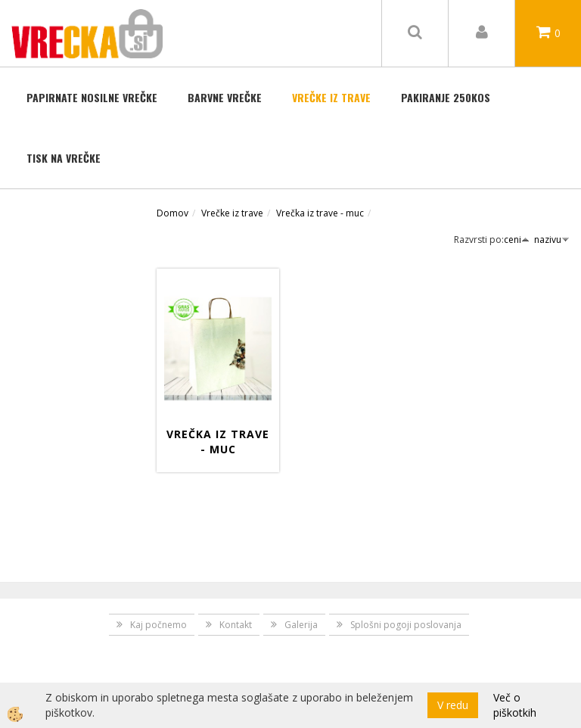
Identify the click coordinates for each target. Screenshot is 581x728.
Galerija (301, 625)
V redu (453, 705)
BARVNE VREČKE (225, 97)
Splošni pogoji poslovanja (406, 625)
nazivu (552, 240)
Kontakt (236, 625)
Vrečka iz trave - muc (320, 213)
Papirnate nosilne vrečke (92, 97)
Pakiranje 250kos (446, 97)
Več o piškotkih (515, 705)
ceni (517, 240)
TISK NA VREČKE (64, 158)
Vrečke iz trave (331, 97)
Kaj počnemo (158, 625)
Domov (172, 213)
